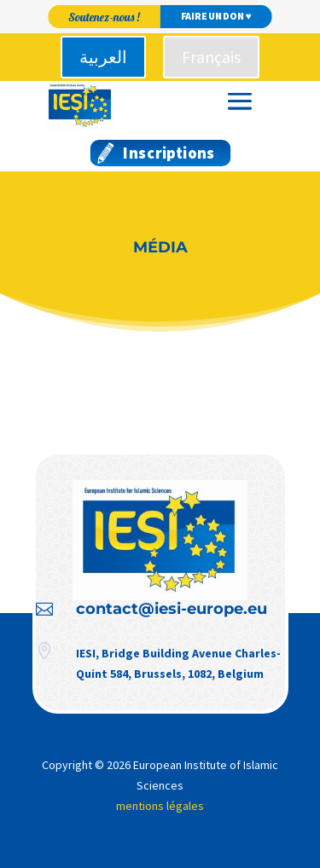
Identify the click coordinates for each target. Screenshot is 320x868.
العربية (103, 57)
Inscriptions (169, 153)
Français (211, 57)
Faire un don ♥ (216, 17)
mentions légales (160, 806)
